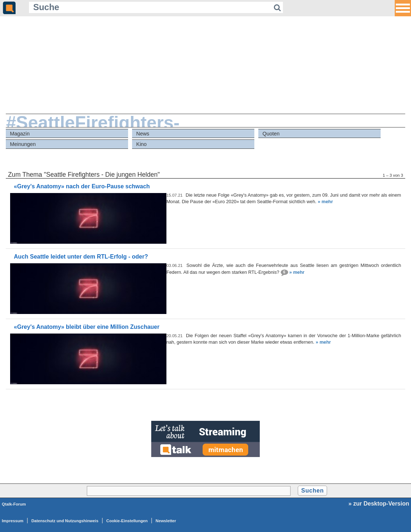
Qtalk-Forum (14, 504)
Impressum (13, 521)
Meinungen (23, 144)
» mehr (325, 202)
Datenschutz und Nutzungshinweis (65, 521)
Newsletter (166, 521)
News (143, 134)
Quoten (271, 134)
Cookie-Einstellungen (127, 521)
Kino (142, 144)
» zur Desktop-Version (379, 504)
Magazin (20, 134)
